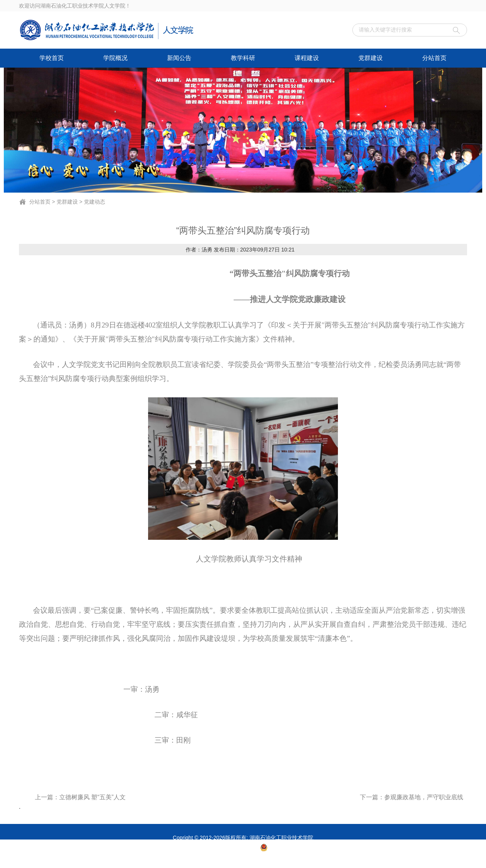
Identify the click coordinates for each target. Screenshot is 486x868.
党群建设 (371, 58)
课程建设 (307, 58)
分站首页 (434, 58)
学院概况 (115, 58)
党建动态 (95, 202)
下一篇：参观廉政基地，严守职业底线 (412, 797)
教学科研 (243, 58)
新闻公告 (179, 58)
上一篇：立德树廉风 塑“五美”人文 (80, 797)
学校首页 (52, 58)
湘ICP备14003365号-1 (233, 850)
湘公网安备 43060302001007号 (307, 850)
